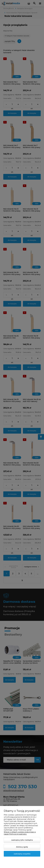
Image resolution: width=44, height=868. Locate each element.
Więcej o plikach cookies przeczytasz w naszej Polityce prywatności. (20, 833)
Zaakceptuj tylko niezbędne (22, 840)
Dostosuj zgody (22, 847)
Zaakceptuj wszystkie (22, 854)
